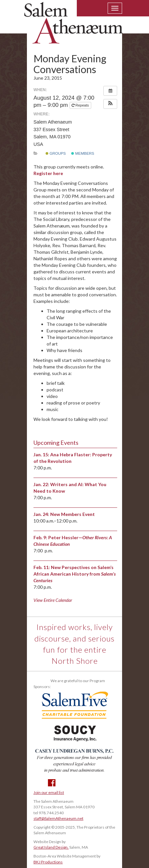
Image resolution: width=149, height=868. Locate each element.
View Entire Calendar (53, 600)
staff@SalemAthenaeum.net (58, 818)
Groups (56, 153)
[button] (110, 104)
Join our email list (49, 792)
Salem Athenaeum (74, 27)
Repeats (81, 105)
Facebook (52, 783)
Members (83, 153)
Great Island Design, (51, 847)
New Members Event (73, 514)
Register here (48, 173)
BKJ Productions (48, 862)
